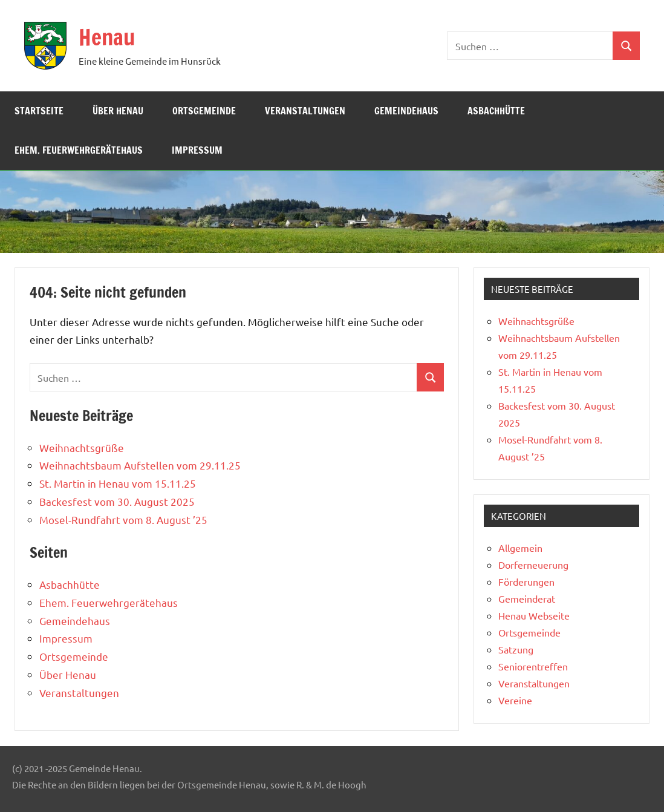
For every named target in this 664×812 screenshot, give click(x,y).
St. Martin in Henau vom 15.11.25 (118, 483)
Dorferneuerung (533, 565)
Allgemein (520, 548)
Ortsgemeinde (204, 111)
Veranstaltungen (305, 111)
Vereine (515, 700)
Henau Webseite (534, 615)
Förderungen (526, 581)
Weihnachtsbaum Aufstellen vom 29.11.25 (140, 465)
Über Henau (118, 111)
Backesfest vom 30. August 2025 (117, 501)
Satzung (516, 649)
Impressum (197, 150)
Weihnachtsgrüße (82, 447)
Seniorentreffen (533, 666)
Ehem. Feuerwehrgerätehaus (79, 150)
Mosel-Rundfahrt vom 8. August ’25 (123, 519)
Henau (107, 37)
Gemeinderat (527, 598)
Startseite (39, 111)
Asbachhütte (496, 111)
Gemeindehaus (406, 111)
